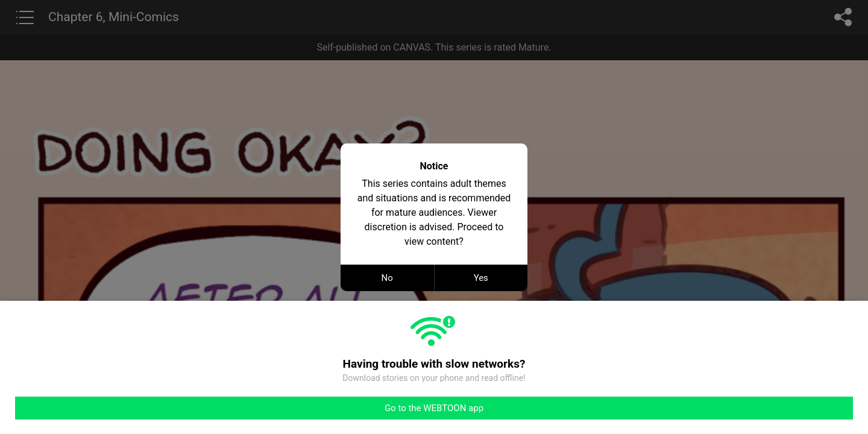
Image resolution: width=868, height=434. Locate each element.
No (387, 278)
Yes (481, 278)
